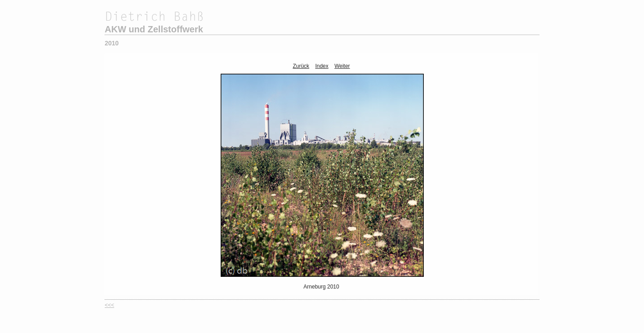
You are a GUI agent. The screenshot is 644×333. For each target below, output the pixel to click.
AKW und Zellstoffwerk (154, 29)
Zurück (301, 66)
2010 (112, 43)
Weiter (342, 66)
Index (322, 66)
